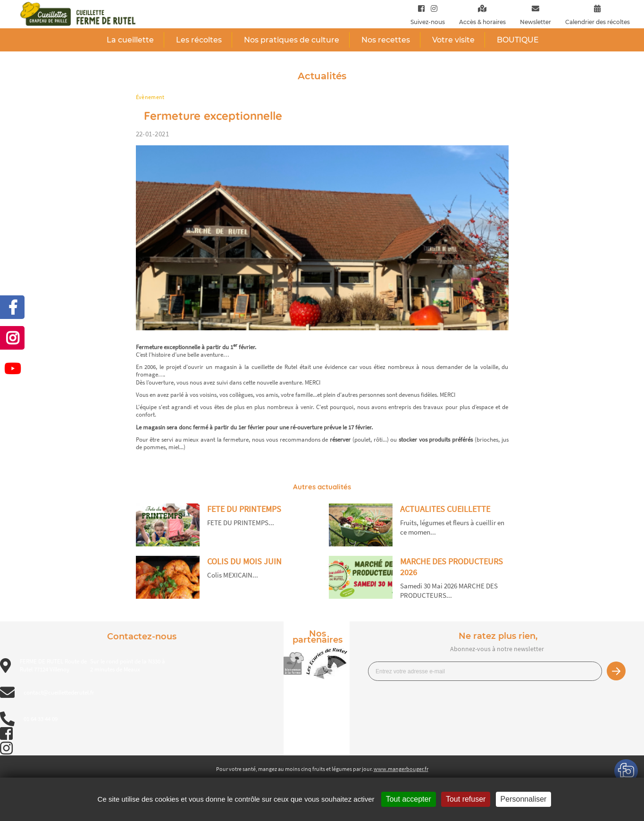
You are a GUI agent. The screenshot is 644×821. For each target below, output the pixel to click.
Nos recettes (386, 40)
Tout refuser (466, 799)
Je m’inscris (616, 671)
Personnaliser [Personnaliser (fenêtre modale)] (524, 799)
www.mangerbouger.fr (401, 769)
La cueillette (130, 40)
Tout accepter (409, 799)
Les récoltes (199, 40)
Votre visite (453, 40)
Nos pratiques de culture (292, 40)
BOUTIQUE (518, 40)
